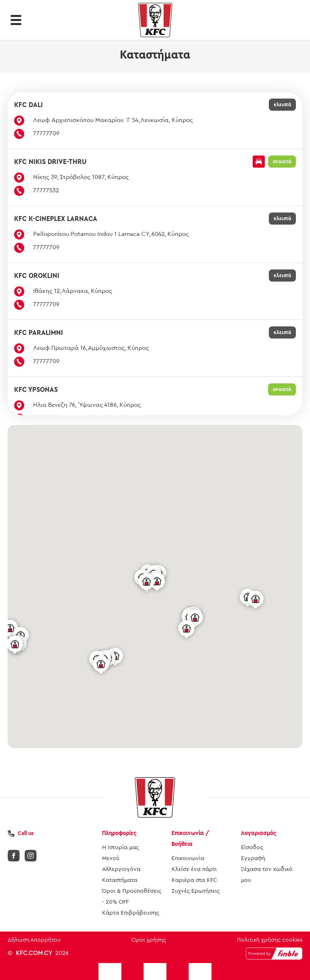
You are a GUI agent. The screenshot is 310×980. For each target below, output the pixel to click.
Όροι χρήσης (149, 940)
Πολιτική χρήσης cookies (270, 940)
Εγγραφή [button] (253, 858)
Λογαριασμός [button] (259, 833)
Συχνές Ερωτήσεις (196, 891)
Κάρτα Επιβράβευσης (131, 913)
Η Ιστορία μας (120, 848)
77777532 (46, 191)
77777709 (46, 134)
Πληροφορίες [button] (119, 833)
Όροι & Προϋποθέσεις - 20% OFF (132, 897)
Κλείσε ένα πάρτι (194, 869)
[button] (16, 20)
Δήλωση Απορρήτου (34, 940)
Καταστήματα (120, 880)
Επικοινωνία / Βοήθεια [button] (190, 839)
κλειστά (282, 104)
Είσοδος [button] (252, 848)
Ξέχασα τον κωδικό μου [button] (267, 875)
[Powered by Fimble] (274, 954)
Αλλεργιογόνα (121, 869)
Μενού (111, 858)
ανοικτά (282, 161)
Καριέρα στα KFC (194, 880)
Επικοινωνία (188, 858)
